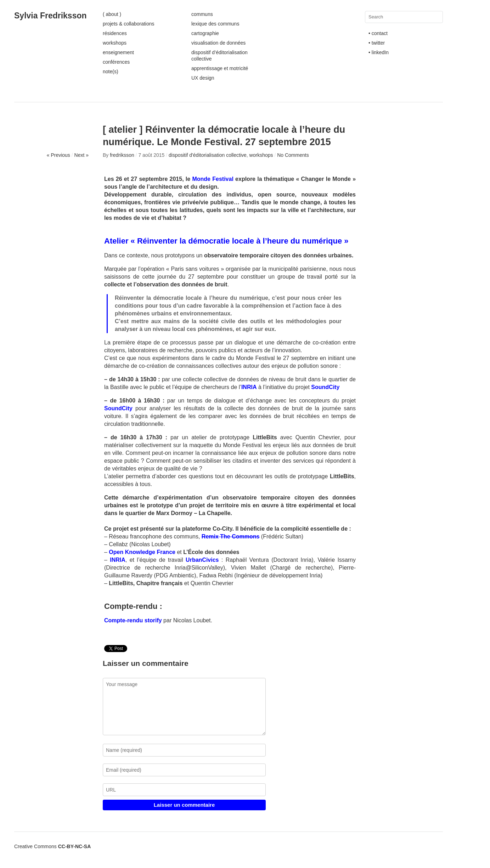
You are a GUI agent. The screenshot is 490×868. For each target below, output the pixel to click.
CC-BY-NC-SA (75, 846)
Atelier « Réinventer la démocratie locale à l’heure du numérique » (226, 241)
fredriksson (122, 155)
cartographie (205, 33)
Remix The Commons (231, 536)
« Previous (58, 155)
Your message (184, 707)
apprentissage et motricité (220, 68)
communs (202, 14)
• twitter (377, 43)
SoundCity (325, 387)
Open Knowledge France (142, 552)
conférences (116, 62)
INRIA (249, 387)
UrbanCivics (204, 560)
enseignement (118, 52)
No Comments (293, 155)
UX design (203, 78)
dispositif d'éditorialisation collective (208, 155)
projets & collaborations (129, 24)
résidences (115, 33)
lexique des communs (215, 24)
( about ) (112, 14)
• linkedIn (379, 52)
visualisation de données (218, 43)
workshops (115, 43)
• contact (378, 33)
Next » (81, 155)
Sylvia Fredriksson (50, 16)
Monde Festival (213, 179)
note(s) (111, 72)
